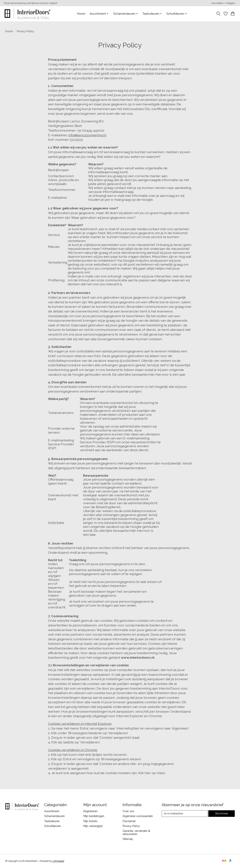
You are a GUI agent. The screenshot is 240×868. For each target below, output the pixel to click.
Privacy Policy (131, 826)
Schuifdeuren (53, 826)
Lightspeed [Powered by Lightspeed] (58, 861)
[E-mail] (185, 814)
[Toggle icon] (218, 14)
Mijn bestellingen (94, 816)
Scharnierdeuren (54, 816)
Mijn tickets (90, 821)
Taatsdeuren (52, 821)
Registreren (90, 811)
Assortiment (52, 811)
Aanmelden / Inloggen (223, 3)
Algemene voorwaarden (138, 816)
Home (81, 14)
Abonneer (222, 814)
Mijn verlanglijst (93, 826)
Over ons (128, 811)
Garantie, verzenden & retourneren (136, 832)
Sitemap (128, 839)
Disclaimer (129, 821)
